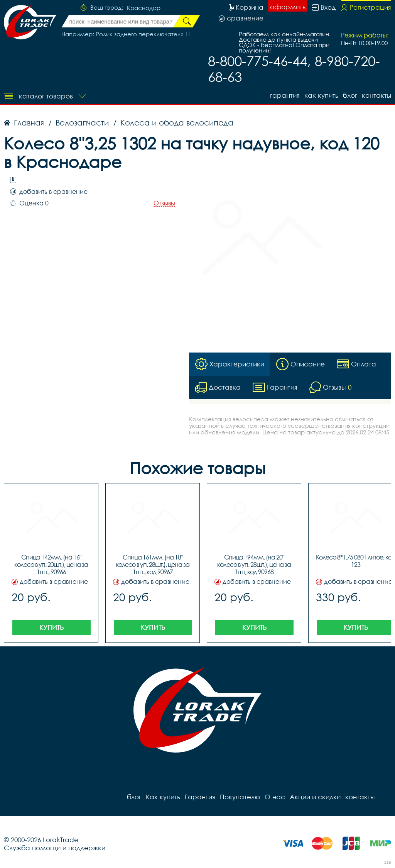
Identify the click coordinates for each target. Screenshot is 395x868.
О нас (275, 797)
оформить (288, 7)
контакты (376, 95)
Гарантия (285, 95)
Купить (51, 627)
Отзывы (164, 203)
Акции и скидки (315, 797)
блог (350, 95)
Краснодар (144, 8)
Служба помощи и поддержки (55, 848)
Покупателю (240, 797)
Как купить (321, 95)
